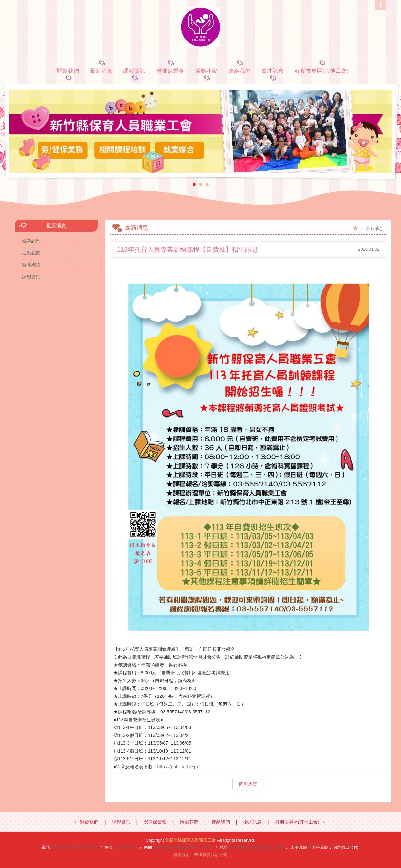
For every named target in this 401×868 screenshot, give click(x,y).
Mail (148, 847)
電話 (46, 847)
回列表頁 (248, 784)
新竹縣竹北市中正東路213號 (257, 847)
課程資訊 (31, 277)
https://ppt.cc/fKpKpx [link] (178, 767)
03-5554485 (126, 847)
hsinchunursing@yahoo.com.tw (184, 847)
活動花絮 (31, 253)
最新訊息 (31, 241)
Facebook (381, 5)
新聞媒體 (31, 265)
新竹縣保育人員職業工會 (201, 27)
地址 (224, 847)
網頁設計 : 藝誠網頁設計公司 (200, 854)
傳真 (109, 847)
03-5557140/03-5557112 (75, 847)
